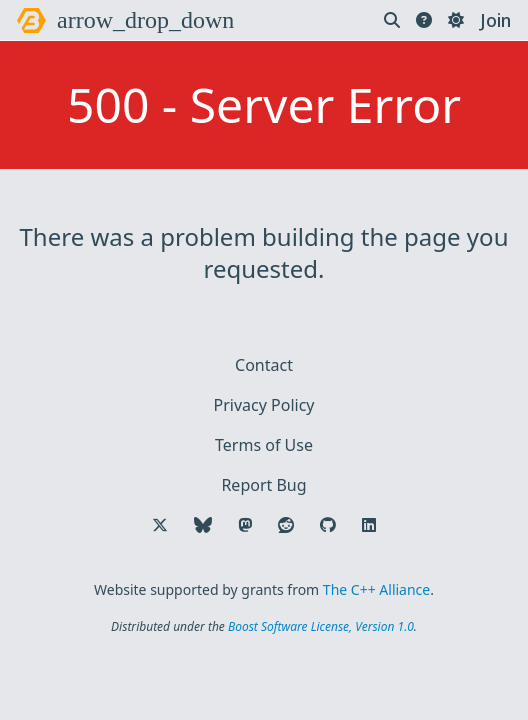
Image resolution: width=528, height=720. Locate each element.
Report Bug (263, 485)
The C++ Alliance (376, 589)
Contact (264, 365)
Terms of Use (264, 445)
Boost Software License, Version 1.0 (321, 626)
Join (495, 20)
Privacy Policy (264, 405)
